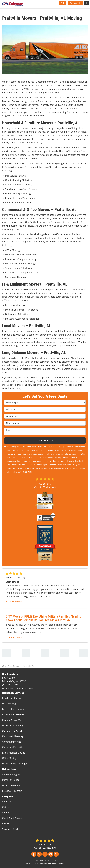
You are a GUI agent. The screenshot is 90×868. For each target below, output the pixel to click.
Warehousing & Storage (14, 764)
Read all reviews (14, 601)
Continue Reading (16, 637)
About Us (7, 802)
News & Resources (12, 785)
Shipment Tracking (12, 829)
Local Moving (9, 703)
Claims (6, 807)
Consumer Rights (11, 774)
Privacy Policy (62, 468)
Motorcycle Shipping (13, 725)
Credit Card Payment (13, 818)
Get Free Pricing (45, 440)
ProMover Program (12, 791)
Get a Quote (75, 3)
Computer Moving (12, 742)
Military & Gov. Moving (14, 720)
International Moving (13, 714)
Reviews (6, 824)
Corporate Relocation (13, 747)
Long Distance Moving (14, 709)
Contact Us (8, 813)
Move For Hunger (11, 780)
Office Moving (9, 758)
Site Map (52, 860)
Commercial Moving (13, 736)
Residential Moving (12, 698)
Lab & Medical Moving (14, 753)
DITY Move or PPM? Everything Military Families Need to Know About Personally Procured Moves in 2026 (43, 618)
